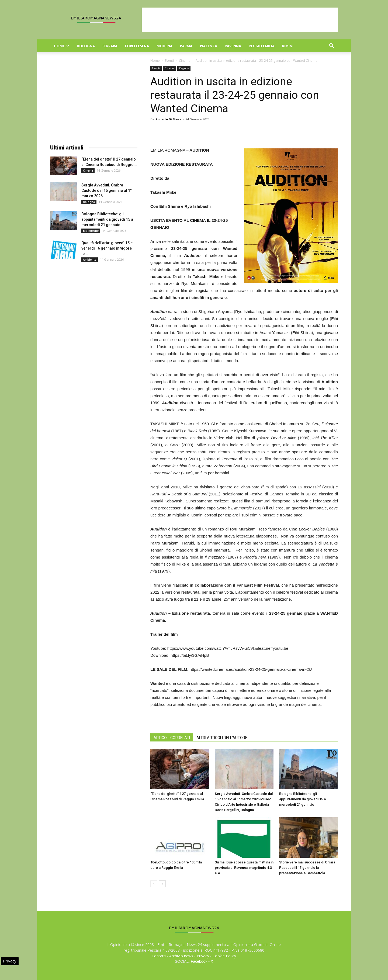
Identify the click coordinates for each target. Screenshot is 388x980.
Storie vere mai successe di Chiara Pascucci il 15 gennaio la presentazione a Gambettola (307, 868)
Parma (186, 46)
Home (61, 46)
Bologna (86, 46)
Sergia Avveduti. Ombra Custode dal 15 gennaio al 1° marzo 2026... (107, 190)
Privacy (203, 956)
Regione (184, 68)
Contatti (159, 956)
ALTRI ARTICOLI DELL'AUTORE (222, 738)
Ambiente (90, 260)
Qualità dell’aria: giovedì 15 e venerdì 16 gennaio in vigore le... (107, 248)
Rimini (288, 46)
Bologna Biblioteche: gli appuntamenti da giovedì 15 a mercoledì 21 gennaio (302, 799)
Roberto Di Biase (168, 119)
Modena (164, 46)
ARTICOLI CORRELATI (172, 738)
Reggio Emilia (262, 46)
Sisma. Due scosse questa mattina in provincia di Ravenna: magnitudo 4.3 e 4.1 (244, 868)
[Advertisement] (240, 20)
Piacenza (209, 46)
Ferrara (110, 46)
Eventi (169, 61)
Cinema (185, 61)
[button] (331, 46)
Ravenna (233, 46)
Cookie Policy (224, 956)
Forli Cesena (137, 46)
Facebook (199, 961)
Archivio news (181, 956)
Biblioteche (91, 231)
